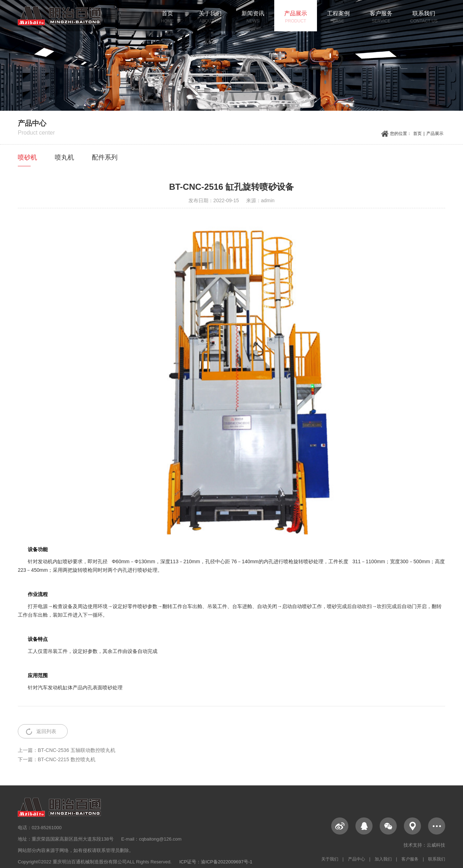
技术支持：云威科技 (424, 845)
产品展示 (435, 134)
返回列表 (46, 731)
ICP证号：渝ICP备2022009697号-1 (216, 862)
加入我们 (383, 859)
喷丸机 (64, 157)
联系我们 (437, 859)
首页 (417, 134)
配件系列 (105, 157)
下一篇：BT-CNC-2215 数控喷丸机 (57, 759)
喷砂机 (27, 157)
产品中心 (357, 859)
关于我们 (330, 859)
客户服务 (410, 859)
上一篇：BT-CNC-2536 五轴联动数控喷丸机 (67, 750)
